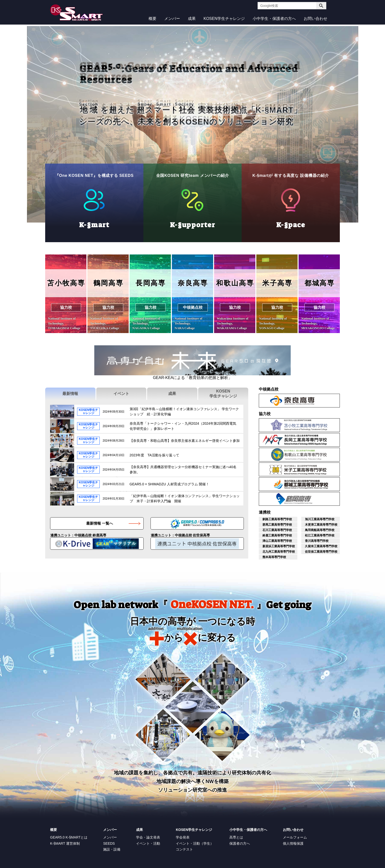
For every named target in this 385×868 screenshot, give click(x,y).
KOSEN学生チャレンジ (224, 19)
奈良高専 (340, 394)
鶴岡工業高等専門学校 (340, 493)
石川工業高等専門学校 (277, 530)
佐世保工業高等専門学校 (321, 552)
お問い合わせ (316, 19)
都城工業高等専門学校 (340, 478)
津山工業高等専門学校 (277, 541)
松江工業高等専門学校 (320, 535)
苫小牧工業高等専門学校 (340, 419)
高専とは (236, 837)
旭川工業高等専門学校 (320, 519)
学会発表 (183, 837)
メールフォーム (295, 837)
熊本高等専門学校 (274, 557)
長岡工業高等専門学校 (340, 434)
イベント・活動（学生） (195, 843)
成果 (192, 19)
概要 (152, 19)
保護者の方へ (240, 843)
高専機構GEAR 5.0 (244, 523)
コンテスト (184, 849)
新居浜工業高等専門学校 (279, 546)
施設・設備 (112, 849)
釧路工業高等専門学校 (277, 519)
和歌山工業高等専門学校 (340, 448)
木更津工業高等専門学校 (321, 525)
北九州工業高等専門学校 (279, 552)
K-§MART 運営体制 (65, 843)
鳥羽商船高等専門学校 (320, 530)
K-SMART (76, 13)
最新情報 (70, 394)
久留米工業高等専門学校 (321, 546)
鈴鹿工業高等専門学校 (277, 535)
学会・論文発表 (148, 837)
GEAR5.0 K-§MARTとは (69, 837)
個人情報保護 (293, 843)
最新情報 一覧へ (100, 523)
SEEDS (109, 843)
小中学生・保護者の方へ (274, 19)
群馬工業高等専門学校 (277, 525)
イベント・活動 (148, 843)
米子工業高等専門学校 (340, 463)
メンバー (172, 19)
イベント (121, 394)
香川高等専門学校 (317, 541)
